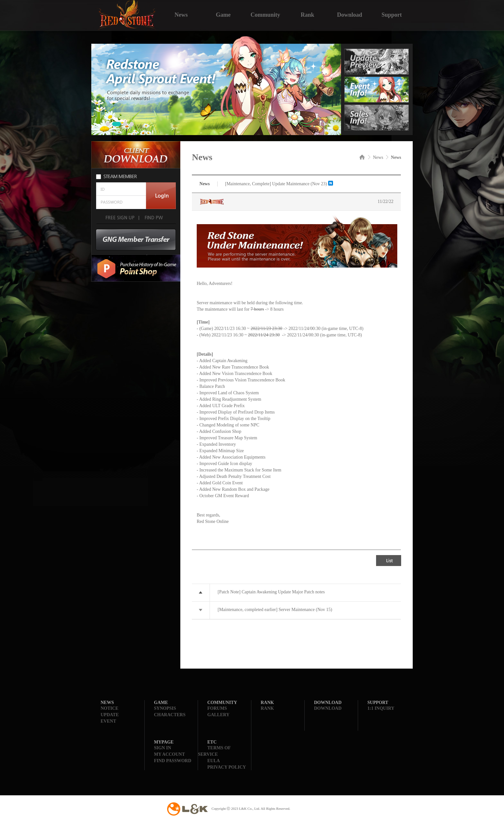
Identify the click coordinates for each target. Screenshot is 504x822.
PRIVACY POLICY (227, 767)
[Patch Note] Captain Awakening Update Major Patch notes (271, 592)
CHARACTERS (170, 715)
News (181, 14)
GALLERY (218, 715)
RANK (267, 708)
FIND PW (153, 218)
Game (223, 14)
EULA (214, 761)
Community (265, 14)
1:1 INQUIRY (381, 708)
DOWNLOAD (328, 708)
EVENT (108, 721)
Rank (307, 14)
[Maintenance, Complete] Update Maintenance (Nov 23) (276, 184)
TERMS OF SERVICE (214, 751)
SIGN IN (162, 748)
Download (349, 14)
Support (392, 14)
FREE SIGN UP (120, 218)
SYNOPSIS (165, 708)
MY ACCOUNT (169, 754)
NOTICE (109, 708)
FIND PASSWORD (173, 761)
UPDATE (110, 715)
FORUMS (217, 708)
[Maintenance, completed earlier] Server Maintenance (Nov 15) (275, 610)
